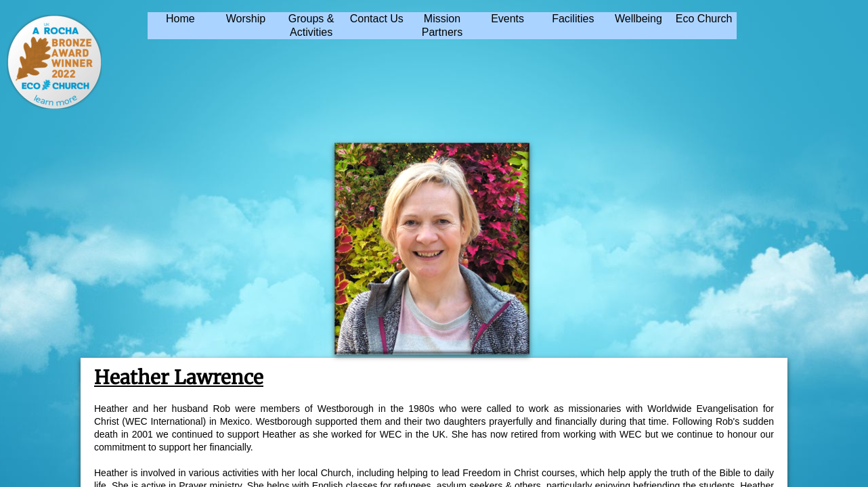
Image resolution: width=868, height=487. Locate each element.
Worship (246, 19)
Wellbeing (638, 19)
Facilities (573, 19)
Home (180, 19)
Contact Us (377, 19)
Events (507, 19)
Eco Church (704, 19)
